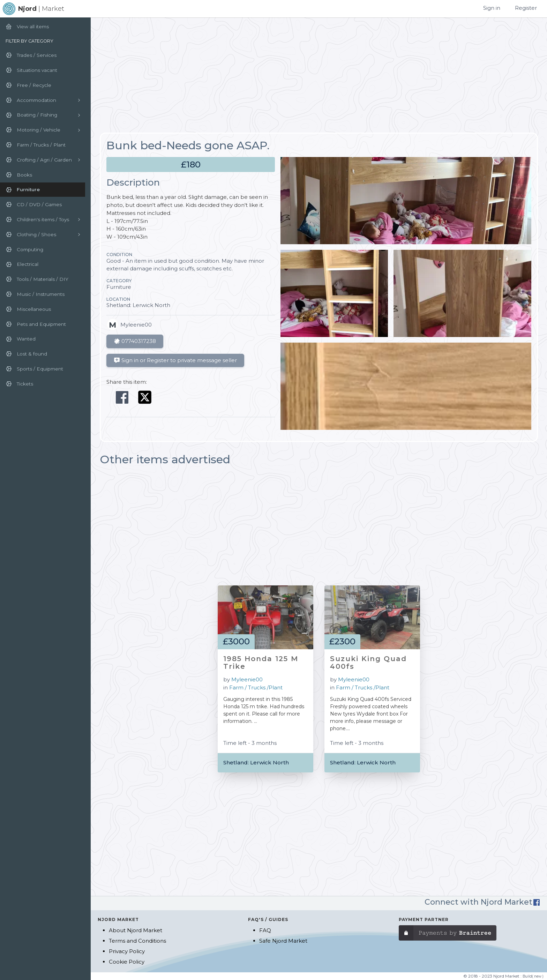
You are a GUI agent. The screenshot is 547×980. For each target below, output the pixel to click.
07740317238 (135, 341)
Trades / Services (31, 55)
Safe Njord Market (283, 941)
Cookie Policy (127, 962)
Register (526, 8)
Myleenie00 (247, 679)
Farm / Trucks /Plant (256, 687)
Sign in (492, 8)
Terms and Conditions (137, 941)
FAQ (265, 930)
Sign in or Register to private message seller (175, 360)
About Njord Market (136, 930)
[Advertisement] (319, 75)
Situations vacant (31, 70)
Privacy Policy (127, 951)
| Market (41, 9)
